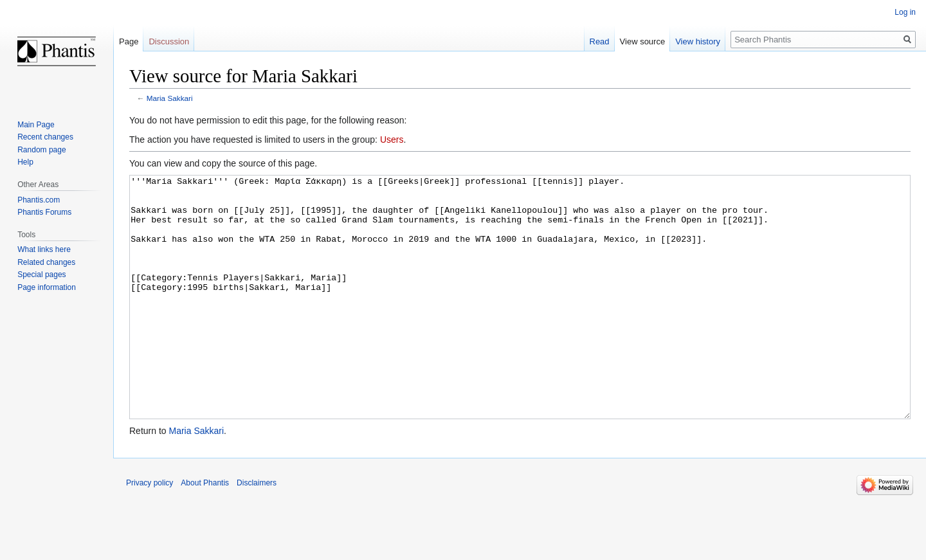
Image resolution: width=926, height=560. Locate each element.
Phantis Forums (44, 212)
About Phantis (205, 531)
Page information (47, 287)
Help (25, 162)
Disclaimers (257, 531)
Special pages (41, 275)
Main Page (36, 125)
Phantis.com (39, 200)
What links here (44, 249)
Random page (41, 150)
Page (129, 41)
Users (392, 140)
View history (698, 41)
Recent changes (45, 137)
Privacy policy (150, 531)
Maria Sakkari (170, 98)
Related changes (46, 262)
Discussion (169, 41)
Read (600, 41)
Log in (905, 12)
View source (643, 41)
